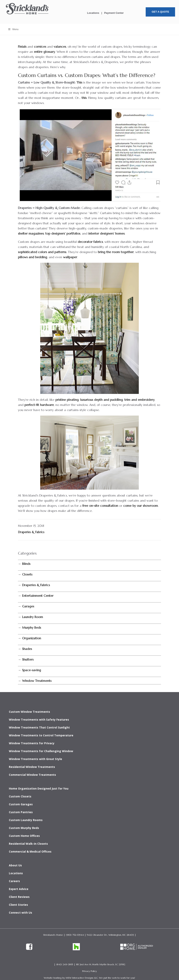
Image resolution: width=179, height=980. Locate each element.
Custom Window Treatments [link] (29, 712)
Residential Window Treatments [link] (32, 767)
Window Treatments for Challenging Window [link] (41, 751)
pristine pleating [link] (67, 400)
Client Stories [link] (18, 905)
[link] (27, 15)
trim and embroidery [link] (139, 400)
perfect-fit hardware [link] (39, 405)
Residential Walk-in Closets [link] (28, 844)
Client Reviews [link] (19, 897)
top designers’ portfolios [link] (63, 233)
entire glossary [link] (44, 52)
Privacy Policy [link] (89, 971)
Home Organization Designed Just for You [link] (39, 788)
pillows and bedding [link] (33, 257)
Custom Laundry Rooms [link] (26, 820)
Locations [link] (93, 13)
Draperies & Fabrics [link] (31, 532)
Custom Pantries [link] (21, 812)
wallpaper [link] (70, 257)
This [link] (79, 82)
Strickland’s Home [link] (53, 935)
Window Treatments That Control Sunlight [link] (39, 727)
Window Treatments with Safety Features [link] (39, 720)
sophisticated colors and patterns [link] (42, 252)
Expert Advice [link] (19, 889)
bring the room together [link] (116, 252)
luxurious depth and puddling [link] (102, 400)
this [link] (84, 98)
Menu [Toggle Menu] (13, 29)
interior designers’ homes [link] (106, 233)
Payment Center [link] (114, 13)
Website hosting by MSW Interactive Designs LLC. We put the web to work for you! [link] (89, 978)
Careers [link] (14, 881)
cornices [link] (40, 46)
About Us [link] (15, 865)
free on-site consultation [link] (100, 506)
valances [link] (60, 46)
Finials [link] (22, 46)
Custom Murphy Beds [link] (24, 828)
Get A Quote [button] (160, 12)
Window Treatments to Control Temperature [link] (41, 735)
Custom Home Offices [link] (24, 836)
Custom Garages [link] (21, 804)
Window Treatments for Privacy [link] (32, 743)
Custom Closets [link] (20, 796)
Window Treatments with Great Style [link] (35, 759)
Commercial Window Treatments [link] (32, 775)
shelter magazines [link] (31, 233)
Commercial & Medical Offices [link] (30, 851)
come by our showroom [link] (141, 506)
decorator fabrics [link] (90, 242)
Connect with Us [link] (21, 913)
